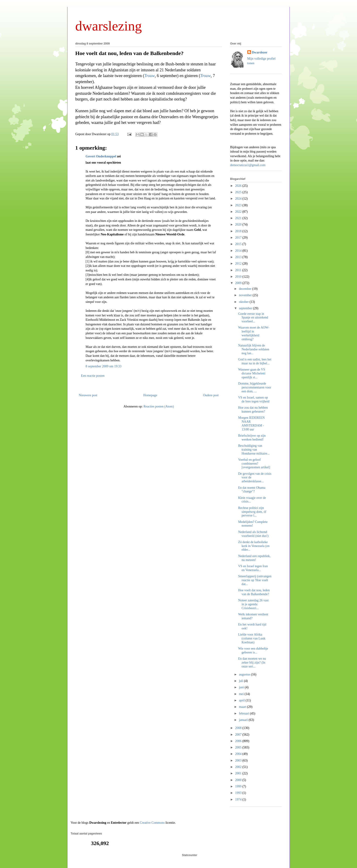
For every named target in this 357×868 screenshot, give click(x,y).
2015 (239, 244)
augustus (245, 674)
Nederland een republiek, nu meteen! (254, 558)
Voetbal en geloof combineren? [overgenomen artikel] (254, 464)
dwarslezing (109, 26)
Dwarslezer (260, 52)
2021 (239, 218)
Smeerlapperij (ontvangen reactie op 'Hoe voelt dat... (255, 580)
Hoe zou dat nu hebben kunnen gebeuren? (253, 410)
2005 (239, 747)
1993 (239, 793)
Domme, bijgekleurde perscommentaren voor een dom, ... (255, 387)
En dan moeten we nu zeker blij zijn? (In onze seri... (252, 663)
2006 (239, 741)
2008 (239, 728)
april (242, 700)
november (246, 295)
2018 (239, 231)
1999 (239, 786)
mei (242, 694)
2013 (239, 257)
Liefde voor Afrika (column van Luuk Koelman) (252, 638)
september (246, 308)
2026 (239, 186)
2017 (239, 238)
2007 (239, 735)
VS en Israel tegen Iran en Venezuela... (253, 568)
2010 (239, 277)
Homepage (150, 395)
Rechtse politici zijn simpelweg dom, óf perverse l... (252, 512)
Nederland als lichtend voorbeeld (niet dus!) (253, 534)
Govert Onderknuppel (101, 156)
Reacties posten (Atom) (159, 406)
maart (243, 707)
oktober (244, 302)
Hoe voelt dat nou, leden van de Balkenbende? (129, 53)
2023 (239, 205)
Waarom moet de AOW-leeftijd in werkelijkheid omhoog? (254, 333)
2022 (239, 212)
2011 (239, 270)
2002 (239, 767)
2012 (239, 264)
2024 (239, 199)
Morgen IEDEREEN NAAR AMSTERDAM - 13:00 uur (251, 423)
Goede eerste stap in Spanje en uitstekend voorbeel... (253, 318)
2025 (239, 192)
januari (244, 720)
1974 (239, 800)
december (245, 289)
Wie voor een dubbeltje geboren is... (253, 650)
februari (244, 713)
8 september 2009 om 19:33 (103, 366)
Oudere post (211, 395)
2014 (239, 251)
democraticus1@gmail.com (248, 165)
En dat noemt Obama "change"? (252, 490)
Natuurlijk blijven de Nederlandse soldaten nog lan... (254, 349)
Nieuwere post (88, 395)
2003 (239, 761)
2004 (239, 754)
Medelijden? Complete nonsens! (253, 524)
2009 (239, 283)
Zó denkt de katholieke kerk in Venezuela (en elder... (254, 546)
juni (242, 687)
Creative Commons (152, 823)
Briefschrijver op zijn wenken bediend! (252, 438)
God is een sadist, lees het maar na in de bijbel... (255, 361)
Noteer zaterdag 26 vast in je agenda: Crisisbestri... (253, 604)
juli (241, 681)
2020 (239, 225)
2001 (239, 773)
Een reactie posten (93, 376)
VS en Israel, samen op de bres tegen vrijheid (254, 399)
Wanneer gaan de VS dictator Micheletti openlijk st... (252, 373)
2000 (239, 780)
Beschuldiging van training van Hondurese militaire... (254, 450)
